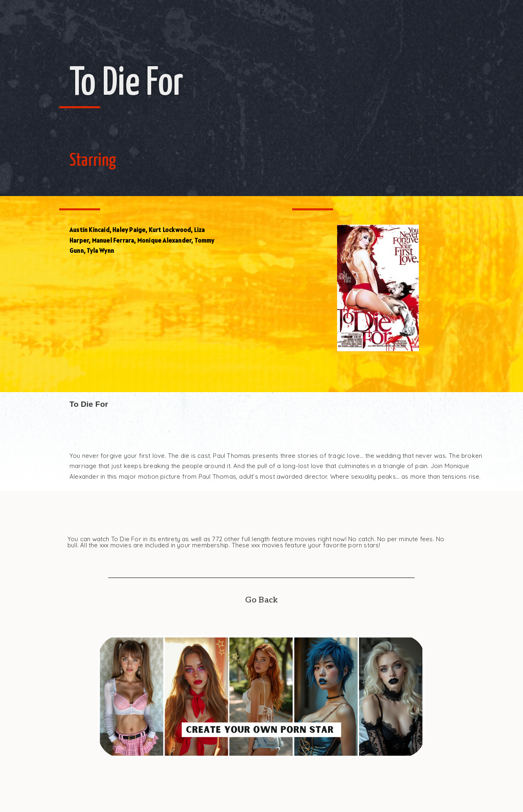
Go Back (261, 600)
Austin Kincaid (89, 230)
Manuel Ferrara (113, 240)
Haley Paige (129, 230)
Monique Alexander (164, 240)
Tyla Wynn (100, 251)
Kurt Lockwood (170, 230)
